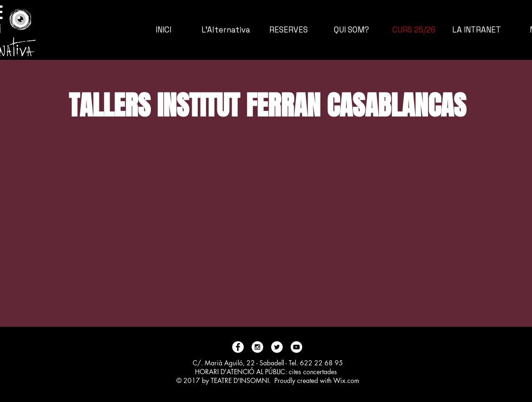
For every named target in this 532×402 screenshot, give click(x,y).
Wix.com (346, 380)
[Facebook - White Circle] (238, 347)
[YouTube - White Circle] (296, 347)
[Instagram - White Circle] (257, 347)
